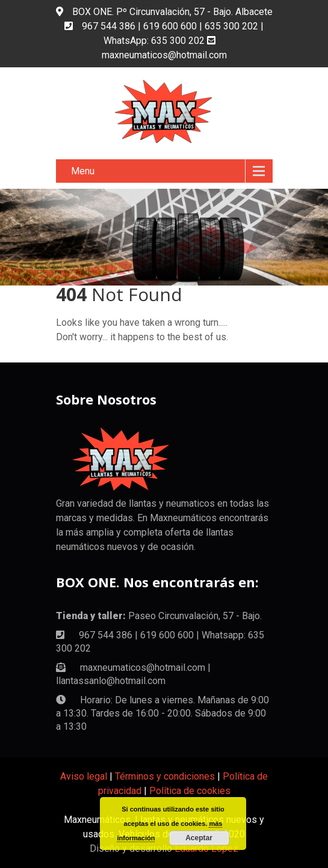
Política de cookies (190, 791)
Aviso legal (84, 776)
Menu (83, 171)
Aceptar (199, 838)
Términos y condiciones (165, 776)
